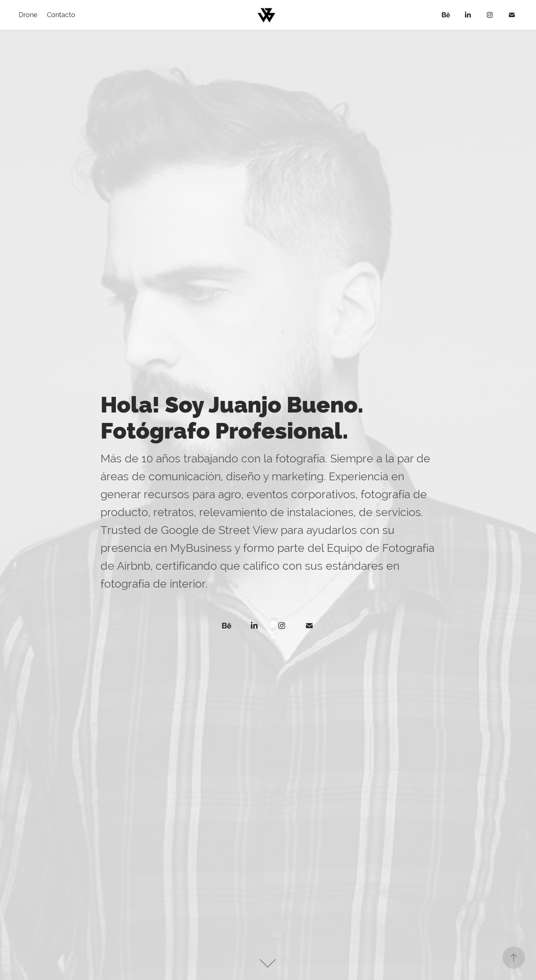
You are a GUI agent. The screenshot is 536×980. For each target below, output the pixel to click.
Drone (28, 15)
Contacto (61, 15)
